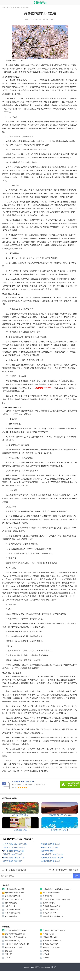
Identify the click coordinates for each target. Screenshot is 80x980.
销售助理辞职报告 (50, 913)
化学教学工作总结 (48, 851)
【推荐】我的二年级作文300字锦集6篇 (57, 889)
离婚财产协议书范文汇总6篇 (16, 930)
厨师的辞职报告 (11, 903)
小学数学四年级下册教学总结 (67, 870)
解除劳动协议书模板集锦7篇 (16, 937)
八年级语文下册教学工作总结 (14, 847)
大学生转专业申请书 (13, 910)
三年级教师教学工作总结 (50, 844)
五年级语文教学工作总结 (13, 854)
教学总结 (26, 8)
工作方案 (8, 958)
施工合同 (46, 954)
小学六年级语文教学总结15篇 (52, 854)
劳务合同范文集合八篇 (51, 947)
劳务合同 (8, 954)
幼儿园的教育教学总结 (17, 870)
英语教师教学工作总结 (14, 947)
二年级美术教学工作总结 (13, 861)
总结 (18, 8)
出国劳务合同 (10, 906)
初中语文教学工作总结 (49, 847)
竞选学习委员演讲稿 (13, 913)
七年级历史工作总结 (50, 944)
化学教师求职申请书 (13, 896)
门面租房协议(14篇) (50, 937)
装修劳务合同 (48, 896)
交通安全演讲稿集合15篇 (14, 893)
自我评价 (46, 951)
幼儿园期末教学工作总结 (50, 861)
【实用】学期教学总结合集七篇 (17, 944)
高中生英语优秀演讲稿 (51, 893)
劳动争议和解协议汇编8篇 (15, 934)
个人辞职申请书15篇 (50, 910)
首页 (12, 8)
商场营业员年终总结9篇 (52, 906)
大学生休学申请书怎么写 (14, 889)
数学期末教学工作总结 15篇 (14, 858)
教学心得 (8, 951)
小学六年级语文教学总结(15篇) (15, 844)
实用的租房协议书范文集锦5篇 (54, 930)
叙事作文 (46, 958)
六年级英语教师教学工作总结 (52, 858)
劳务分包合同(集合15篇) (14, 899)
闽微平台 (37, 967)
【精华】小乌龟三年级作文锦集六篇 (56, 899)
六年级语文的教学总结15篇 (13, 851)
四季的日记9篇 (48, 934)
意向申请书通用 (11, 916)
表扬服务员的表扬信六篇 (52, 941)
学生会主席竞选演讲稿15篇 (53, 916)
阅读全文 (45, 19)
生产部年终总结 (49, 903)
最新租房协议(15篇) (12, 941)
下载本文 (52, 19)
